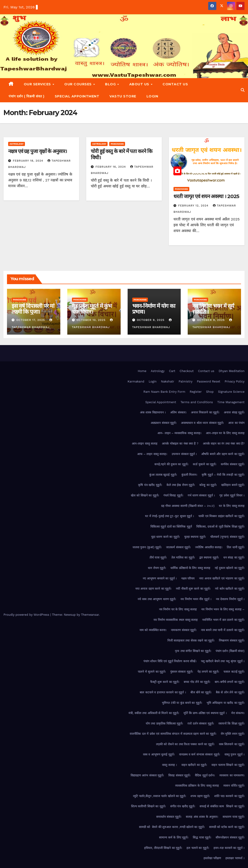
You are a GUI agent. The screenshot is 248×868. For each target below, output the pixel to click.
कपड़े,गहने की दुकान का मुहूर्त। (171, 464)
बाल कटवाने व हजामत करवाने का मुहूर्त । (163, 692)
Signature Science (231, 392)
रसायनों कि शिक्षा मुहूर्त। (231, 723)
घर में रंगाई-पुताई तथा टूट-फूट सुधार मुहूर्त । (170, 516)
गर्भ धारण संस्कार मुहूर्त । (201, 495)
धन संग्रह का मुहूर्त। (234, 557)
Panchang (117, 144)
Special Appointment (77, 96)
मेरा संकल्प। (238, 713)
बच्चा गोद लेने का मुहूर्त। (197, 682)
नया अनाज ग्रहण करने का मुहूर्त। (153, 589)
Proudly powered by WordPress (27, 615)
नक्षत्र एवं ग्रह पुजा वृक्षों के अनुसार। (37, 151)
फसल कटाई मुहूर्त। (234, 672)
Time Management (231, 402)
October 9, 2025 (151, 320)
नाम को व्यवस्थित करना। (153, 630)
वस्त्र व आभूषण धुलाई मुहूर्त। (159, 754)
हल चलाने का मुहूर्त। (198, 848)
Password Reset (208, 381)
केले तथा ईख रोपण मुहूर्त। (181, 485)
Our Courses (78, 84)
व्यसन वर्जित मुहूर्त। (234, 786)
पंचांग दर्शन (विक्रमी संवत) (230, 651)
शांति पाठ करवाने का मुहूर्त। (229, 796)
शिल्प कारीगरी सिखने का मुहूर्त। (148, 806)
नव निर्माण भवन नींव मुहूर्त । (196, 599)
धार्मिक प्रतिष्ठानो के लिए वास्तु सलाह (190, 568)
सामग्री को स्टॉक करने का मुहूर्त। (227, 827)
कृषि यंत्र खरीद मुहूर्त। (150, 485)
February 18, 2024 (29, 161)
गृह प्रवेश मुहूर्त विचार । (232, 495)
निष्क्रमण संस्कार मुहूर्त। (232, 640)
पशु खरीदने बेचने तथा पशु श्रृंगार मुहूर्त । (223, 661)
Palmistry (185, 381)
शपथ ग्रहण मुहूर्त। (200, 796)
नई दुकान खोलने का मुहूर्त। (230, 568)
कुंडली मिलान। (189, 475)
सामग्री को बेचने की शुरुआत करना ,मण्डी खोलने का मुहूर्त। (172, 827)
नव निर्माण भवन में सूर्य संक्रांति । (213, 309)
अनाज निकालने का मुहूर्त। (205, 412)
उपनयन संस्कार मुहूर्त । (184, 454)
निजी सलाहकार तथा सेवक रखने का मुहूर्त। (191, 640)
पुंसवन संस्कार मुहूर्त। (182, 672)
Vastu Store (123, 96)
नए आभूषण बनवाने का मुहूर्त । (160, 578)
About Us (140, 84)
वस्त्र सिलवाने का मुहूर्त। (232, 744)
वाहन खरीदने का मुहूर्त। (194, 765)
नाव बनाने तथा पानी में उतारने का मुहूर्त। (223, 630)
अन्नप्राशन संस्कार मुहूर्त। (164, 423)
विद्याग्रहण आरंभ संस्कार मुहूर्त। (147, 775)
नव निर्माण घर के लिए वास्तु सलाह (178, 609)
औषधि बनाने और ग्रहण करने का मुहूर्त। (223, 454)
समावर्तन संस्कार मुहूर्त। (169, 817)
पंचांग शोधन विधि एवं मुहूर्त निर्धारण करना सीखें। (170, 661)
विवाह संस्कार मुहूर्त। (179, 775)
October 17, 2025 (31, 320)
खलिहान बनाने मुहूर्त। (233, 485)
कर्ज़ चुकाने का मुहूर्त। (205, 464)
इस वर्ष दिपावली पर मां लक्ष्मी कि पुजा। (33, 309)
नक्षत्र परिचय (188, 578)
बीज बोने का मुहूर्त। (201, 692)
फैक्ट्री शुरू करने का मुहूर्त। (165, 682)
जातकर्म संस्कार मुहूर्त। (178, 547)
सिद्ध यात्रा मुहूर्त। (202, 837)
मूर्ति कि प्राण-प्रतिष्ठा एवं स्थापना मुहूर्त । (205, 713)
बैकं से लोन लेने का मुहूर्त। (230, 692)
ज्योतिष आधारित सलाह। (209, 547)
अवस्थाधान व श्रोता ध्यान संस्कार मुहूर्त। (202, 423)
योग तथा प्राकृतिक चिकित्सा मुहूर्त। (165, 723)
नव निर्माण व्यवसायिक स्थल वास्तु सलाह (176, 620)
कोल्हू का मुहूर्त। (208, 485)
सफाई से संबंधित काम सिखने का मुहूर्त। (222, 806)
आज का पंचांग (236, 423)
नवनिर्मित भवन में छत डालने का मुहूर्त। (223, 620)
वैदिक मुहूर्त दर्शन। (205, 775)
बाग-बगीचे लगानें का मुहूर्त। (230, 682)
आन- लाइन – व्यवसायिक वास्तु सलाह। (179, 433)
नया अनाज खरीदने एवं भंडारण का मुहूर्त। (222, 578)
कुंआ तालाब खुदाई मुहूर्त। (163, 475)
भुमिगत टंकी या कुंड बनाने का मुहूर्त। (182, 703)
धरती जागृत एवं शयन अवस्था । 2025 (206, 196)
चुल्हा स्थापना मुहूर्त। (195, 537)
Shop (210, 392)
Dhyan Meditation (232, 371)
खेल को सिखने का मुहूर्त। (145, 495)
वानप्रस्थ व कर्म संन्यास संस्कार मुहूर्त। (200, 754)
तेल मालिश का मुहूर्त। (183, 557)
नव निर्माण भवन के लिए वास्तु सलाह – (223, 609)
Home (142, 371)
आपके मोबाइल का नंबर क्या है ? (180, 444)
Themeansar (90, 615)
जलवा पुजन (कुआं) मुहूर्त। (147, 547)
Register (196, 392)
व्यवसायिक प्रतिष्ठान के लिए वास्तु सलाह (197, 786)
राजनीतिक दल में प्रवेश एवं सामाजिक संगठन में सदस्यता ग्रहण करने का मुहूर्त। (173, 734)
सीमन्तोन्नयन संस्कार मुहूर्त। (230, 837)
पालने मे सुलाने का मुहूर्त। (152, 672)
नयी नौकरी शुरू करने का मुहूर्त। (193, 589)
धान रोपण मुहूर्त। (157, 568)
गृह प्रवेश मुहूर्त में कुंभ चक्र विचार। (92, 309)
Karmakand (136, 381)
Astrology (17, 144)
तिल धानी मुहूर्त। (236, 547)
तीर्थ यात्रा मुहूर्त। (158, 557)
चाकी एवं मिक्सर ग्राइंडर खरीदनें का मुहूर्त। (221, 516)
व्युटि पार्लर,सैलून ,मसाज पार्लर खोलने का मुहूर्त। (160, 796)
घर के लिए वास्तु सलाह (232, 506)
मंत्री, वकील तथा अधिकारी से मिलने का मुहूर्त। (154, 713)
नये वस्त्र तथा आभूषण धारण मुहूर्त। (157, 599)
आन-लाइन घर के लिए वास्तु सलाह (225, 433)
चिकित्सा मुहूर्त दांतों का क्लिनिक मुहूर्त (171, 527)
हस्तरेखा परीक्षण (212, 858)
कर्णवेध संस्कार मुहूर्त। (233, 464)
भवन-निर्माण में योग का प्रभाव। (154, 309)
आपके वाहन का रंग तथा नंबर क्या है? (224, 444)
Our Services (38, 84)
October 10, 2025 (92, 320)
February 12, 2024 (194, 206)
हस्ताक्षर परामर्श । (235, 858)
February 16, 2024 (111, 167)
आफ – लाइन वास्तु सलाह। (152, 454)
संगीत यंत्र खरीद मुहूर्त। (183, 806)
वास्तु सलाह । (170, 765)
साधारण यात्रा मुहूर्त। (234, 817)
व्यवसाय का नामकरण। (232, 775)
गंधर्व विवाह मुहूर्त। (173, 495)
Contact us (175, 84)
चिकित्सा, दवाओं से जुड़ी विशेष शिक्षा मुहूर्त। (220, 527)
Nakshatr (168, 381)
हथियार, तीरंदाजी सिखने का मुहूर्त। (163, 848)
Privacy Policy (235, 381)
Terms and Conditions (197, 402)
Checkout (187, 371)
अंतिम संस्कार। (178, 412)
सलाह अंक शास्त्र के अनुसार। (202, 817)
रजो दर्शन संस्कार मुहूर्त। (201, 723)
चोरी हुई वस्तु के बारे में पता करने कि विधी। (122, 154)
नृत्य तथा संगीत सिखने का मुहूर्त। (193, 651)
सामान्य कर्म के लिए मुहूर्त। (174, 837)
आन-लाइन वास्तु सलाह (145, 444)
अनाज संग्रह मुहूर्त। (234, 412)
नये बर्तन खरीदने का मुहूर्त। (230, 589)
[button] (243, 90)
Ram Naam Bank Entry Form (164, 392)
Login (152, 96)
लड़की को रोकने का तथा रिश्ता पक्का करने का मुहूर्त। (185, 744)
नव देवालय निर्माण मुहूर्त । (230, 599)
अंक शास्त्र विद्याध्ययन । (153, 412)
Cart (172, 371)
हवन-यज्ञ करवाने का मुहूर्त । (229, 848)
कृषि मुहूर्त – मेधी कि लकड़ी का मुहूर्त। (223, 475)
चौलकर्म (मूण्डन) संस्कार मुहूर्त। (227, 537)
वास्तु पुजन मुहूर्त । (234, 754)
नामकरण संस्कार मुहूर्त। (184, 630)
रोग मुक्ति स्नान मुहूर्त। (233, 734)
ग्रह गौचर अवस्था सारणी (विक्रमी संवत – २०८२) (188, 506)
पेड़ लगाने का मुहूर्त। (208, 672)
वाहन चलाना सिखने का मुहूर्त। (228, 765)
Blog (111, 84)
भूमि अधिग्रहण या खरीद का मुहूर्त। (226, 703)
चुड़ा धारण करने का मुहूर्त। (165, 537)
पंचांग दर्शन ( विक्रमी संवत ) (27, 96)
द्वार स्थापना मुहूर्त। (209, 557)
